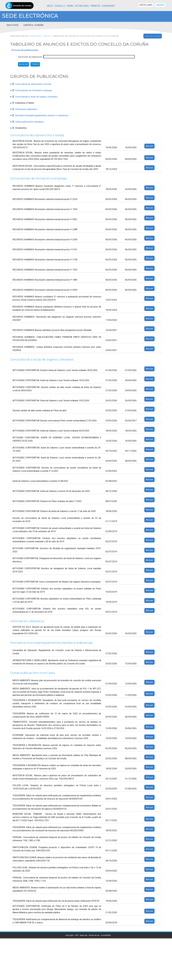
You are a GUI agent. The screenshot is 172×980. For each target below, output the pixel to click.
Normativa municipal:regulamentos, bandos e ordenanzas (42, 115)
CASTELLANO (146, 5)
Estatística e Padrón (25, 103)
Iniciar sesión (153, 36)
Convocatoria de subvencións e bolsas (33, 84)
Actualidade (82, 6)
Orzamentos (21, 128)
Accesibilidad (106, 935)
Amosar (149, 146)
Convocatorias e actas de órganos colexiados (36, 97)
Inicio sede (12, 25)
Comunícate (108, 6)
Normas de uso (94, 935)
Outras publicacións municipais (29, 122)
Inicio (50, 6)
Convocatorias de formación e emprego (34, 90)
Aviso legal (69, 935)
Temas (70, 6)
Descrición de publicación (30, 57)
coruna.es (34, 36)
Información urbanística (26, 109)
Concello (60, 6)
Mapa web (84, 935)
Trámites (95, 6)
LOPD (77, 935)
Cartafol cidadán (33, 25)
